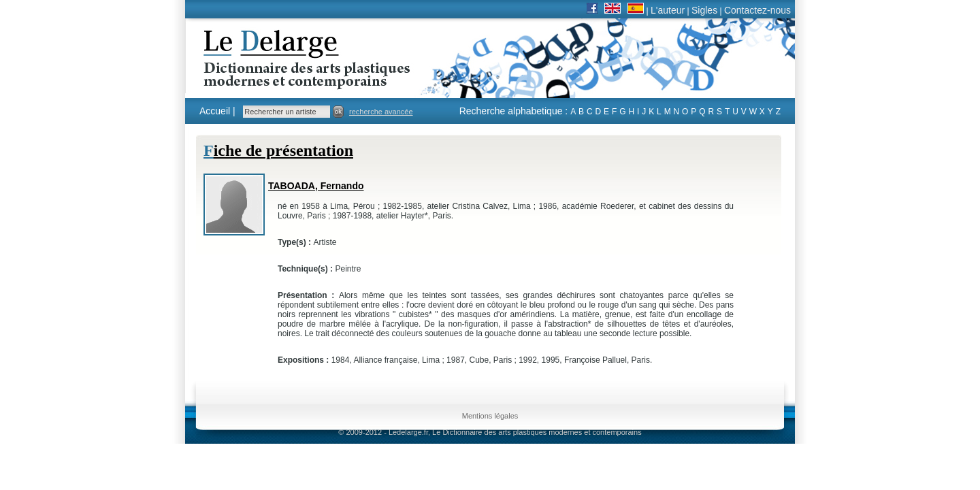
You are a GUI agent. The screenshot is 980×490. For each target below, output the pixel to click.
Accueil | (217, 111)
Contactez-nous (757, 10)
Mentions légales (490, 416)
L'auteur (668, 10)
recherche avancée (381, 112)
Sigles (704, 10)
